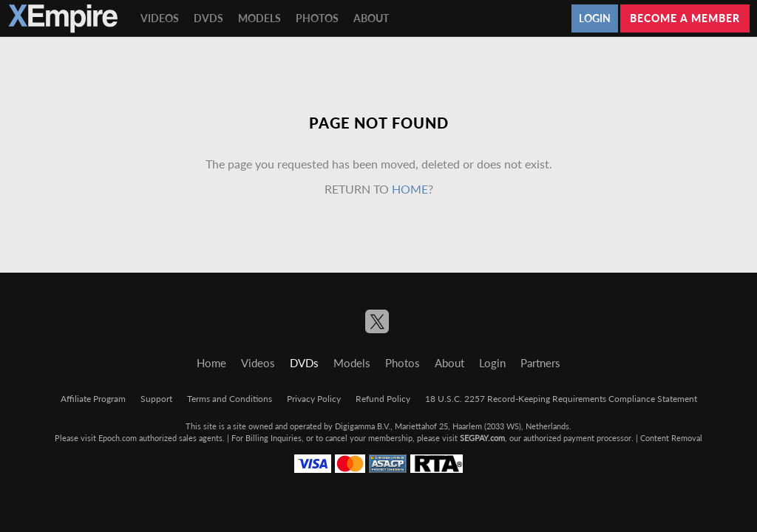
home (410, 189)
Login (595, 18)
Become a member (685, 18)
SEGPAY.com (482, 438)
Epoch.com (118, 438)
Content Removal (671, 438)
